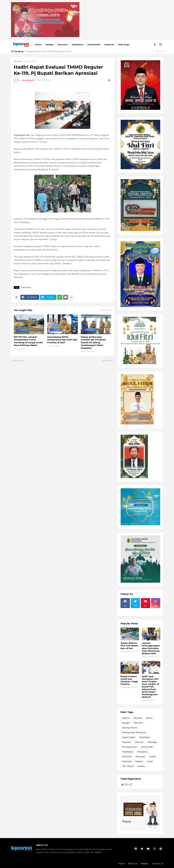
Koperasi (127, 742)
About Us (133, 864)
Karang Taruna (130, 728)
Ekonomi (63, 44)
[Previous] (158, 52)
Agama (126, 718)
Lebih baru (18, 361)
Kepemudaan (129, 737)
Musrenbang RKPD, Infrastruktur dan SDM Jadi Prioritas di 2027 (62, 340)
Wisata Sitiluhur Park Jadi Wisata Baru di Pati (49, 52)
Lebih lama (107, 361)
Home (38, 44)
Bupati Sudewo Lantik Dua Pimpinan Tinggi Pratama (129, 680)
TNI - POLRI (128, 766)
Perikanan (142, 752)
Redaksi (145, 864)
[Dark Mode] (155, 45)
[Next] (162, 52)
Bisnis (149, 718)
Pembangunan (130, 747)
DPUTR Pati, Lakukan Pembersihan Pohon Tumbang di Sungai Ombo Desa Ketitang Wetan (28, 341)
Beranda (18, 61)
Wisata (141, 766)
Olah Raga (124, 44)
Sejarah (139, 761)
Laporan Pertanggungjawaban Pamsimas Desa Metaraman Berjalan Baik (151, 648)
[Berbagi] (109, 80)
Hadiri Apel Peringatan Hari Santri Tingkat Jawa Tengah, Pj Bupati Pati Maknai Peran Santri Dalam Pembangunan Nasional (150, 687)
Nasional (109, 44)
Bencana (138, 718)
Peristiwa (127, 757)
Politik (153, 757)
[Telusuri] (161, 45)
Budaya (50, 44)
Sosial (150, 761)
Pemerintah (94, 44)
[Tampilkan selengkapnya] (71, 297)
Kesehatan (78, 44)
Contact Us (158, 864)
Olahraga (152, 742)
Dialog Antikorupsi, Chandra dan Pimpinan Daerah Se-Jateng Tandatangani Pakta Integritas (93, 342)
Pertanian (140, 757)
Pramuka (127, 761)
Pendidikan (128, 752)
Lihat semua (105, 310)
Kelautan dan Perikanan (134, 732)
